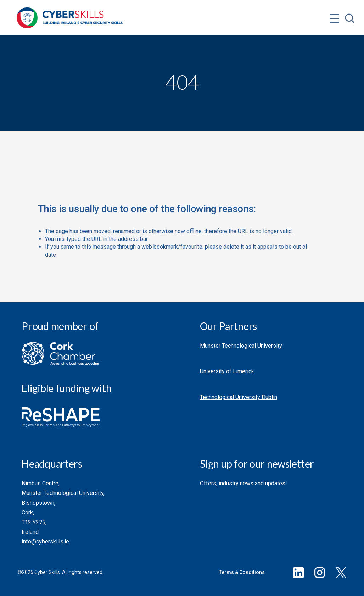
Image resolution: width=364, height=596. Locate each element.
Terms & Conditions (242, 572)
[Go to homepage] (70, 18)
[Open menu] (334, 4)
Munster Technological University (241, 346)
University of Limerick (227, 371)
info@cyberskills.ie (45, 542)
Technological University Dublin (239, 397)
